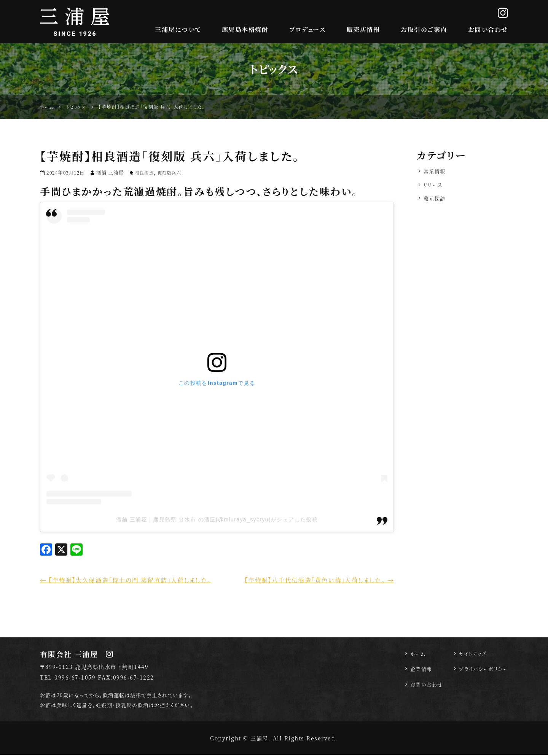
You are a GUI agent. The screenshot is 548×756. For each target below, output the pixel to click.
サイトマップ (470, 655)
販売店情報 (363, 29)
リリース (434, 186)
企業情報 (416, 671)
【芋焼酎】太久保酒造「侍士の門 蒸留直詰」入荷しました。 (131, 580)
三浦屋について (178, 29)
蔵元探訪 (435, 200)
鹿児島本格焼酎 (245, 29)
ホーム (413, 655)
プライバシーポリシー (482, 671)
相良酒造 (145, 172)
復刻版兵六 (172, 172)
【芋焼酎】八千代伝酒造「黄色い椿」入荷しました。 (314, 580)
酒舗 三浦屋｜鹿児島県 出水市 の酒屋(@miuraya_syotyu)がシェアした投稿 (217, 519)
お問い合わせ (488, 29)
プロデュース (307, 29)
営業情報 (435, 172)
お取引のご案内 (424, 29)
